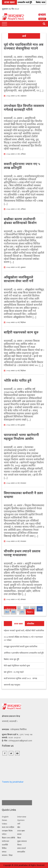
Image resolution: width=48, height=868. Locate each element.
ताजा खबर (18, 624)
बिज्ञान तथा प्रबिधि (9, 838)
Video (4, 824)
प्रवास (19, 834)
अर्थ (19, 824)
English (5, 817)
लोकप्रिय (30, 624)
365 (14, 612)
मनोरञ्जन (6, 841)
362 (33, 609)
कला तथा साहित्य (8, 827)
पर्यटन (4, 834)
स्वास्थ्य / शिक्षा (7, 855)
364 (7, 612)
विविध (4, 848)
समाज (4, 852)
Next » (30, 612)
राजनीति (5, 845)
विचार (19, 845)
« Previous (10, 609)
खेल (19, 827)
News (4, 820)
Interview (22, 817)
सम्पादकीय (21, 852)
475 (22, 612)
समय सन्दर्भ (22, 848)
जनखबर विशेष (7, 831)
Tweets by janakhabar (13, 782)
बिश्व (19, 838)
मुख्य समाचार (22, 841)
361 (26, 609)
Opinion (21, 820)
